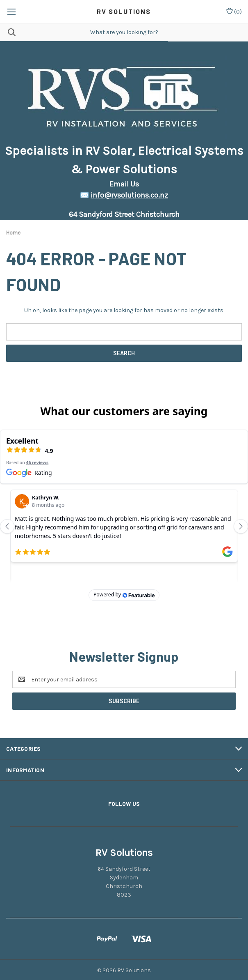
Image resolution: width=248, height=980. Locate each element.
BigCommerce (138, 968)
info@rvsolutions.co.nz (129, 195)
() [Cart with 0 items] (234, 11)
